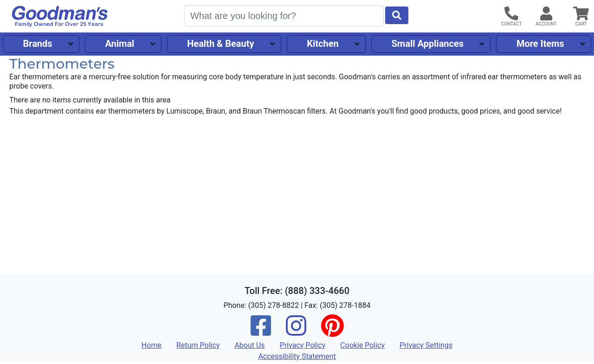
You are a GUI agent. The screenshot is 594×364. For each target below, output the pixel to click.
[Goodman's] (60, 16)
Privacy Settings (426, 345)
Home (152, 345)
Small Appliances (428, 44)
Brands (37, 44)
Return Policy (198, 345)
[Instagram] (296, 332)
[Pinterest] (332, 332)
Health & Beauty (220, 44)
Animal (119, 44)
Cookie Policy (362, 345)
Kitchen (323, 44)
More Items (540, 44)
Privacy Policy (303, 345)
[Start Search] (397, 15)
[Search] (284, 16)
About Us (249, 345)
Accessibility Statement (297, 356)
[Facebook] (261, 332)
